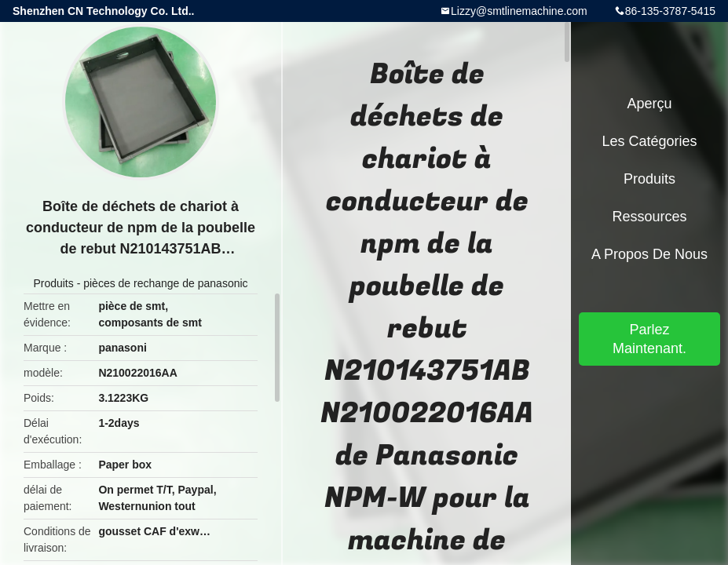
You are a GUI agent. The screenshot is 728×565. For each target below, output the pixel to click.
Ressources (649, 217)
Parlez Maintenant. (649, 339)
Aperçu (649, 104)
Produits (53, 283)
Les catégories (649, 141)
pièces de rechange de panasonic (165, 283)
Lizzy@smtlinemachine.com (519, 11)
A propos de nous (649, 254)
